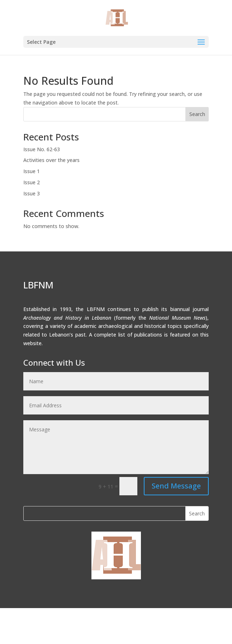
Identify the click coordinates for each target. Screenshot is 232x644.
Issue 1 (32, 171)
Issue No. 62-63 (42, 149)
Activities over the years (51, 160)
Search (197, 114)
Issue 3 (32, 193)
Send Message (176, 486)
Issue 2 (32, 182)
